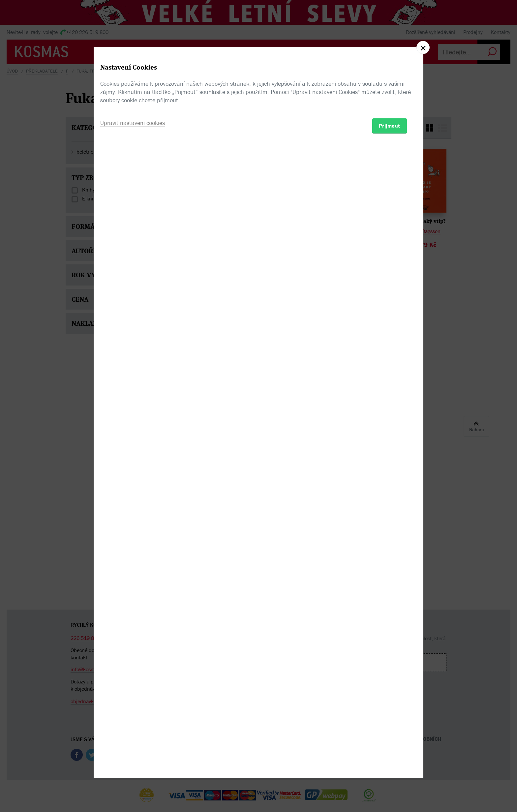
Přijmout (390, 444)
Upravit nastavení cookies (133, 442)
